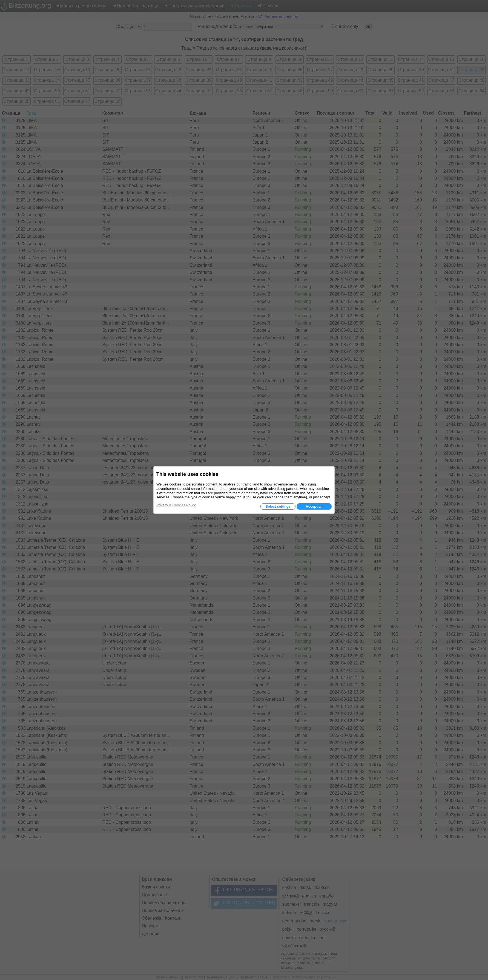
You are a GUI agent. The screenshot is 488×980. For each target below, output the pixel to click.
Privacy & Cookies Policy (176, 505)
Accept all (314, 506)
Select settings (278, 506)
